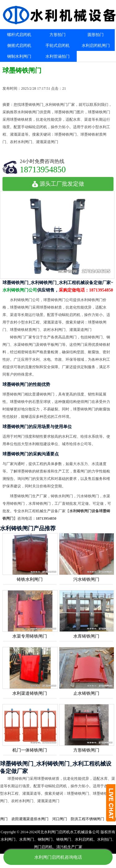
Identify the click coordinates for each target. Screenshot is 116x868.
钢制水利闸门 (19, 56)
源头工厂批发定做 (58, 184)
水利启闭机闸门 (96, 45)
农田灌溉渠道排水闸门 (33, 819)
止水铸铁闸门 (86, 693)
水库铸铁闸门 (86, 636)
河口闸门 (63, 819)
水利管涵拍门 (58, 56)
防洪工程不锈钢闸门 (91, 819)
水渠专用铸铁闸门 (30, 636)
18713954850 (43, 169)
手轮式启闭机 (58, 45)
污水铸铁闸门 (86, 579)
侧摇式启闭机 (19, 45)
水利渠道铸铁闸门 (30, 693)
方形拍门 (58, 35)
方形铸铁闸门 (86, 750)
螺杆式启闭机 (19, 35)
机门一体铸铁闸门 (30, 750)
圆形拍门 (96, 35)
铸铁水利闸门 (30, 579)
